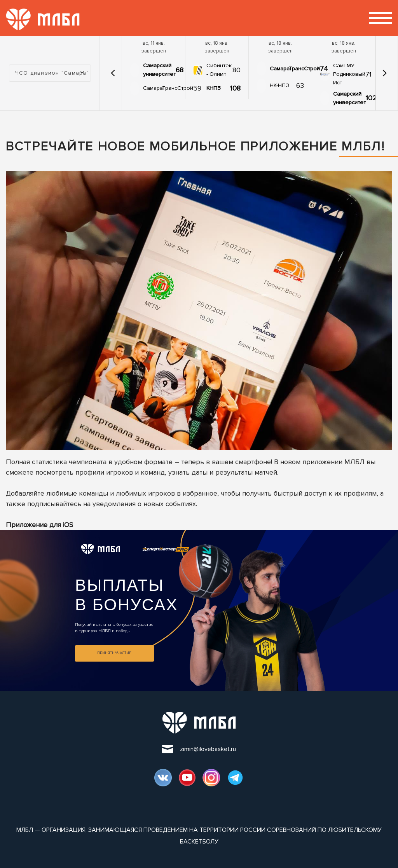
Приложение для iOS (39, 525)
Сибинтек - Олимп (219, 70)
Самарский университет (159, 70)
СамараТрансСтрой (168, 88)
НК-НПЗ (279, 85)
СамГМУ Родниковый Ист (349, 74)
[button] (113, 73)
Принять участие (114, 653)
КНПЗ (214, 88)
